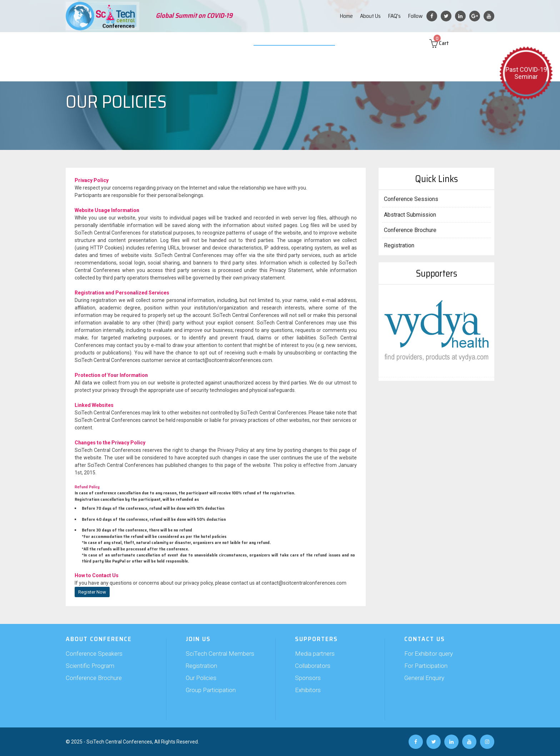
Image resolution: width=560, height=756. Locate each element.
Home (346, 16)
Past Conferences (369, 43)
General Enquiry (424, 678)
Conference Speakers (94, 654)
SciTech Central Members (220, 654)
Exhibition (247, 43)
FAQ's (394, 16)
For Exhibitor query (429, 654)
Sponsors (308, 678)
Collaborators (313, 666)
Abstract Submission (147, 43)
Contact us (409, 43)
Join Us (186, 43)
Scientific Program (90, 666)
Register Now (92, 592)
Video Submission (286, 43)
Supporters (215, 43)
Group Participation (211, 690)
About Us (370, 16)
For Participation (426, 666)
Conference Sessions (411, 199)
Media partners (315, 654)
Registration (399, 245)
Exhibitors (308, 690)
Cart (446, 43)
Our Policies (201, 678)
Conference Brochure (410, 230)
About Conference (94, 43)
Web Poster (327, 43)
